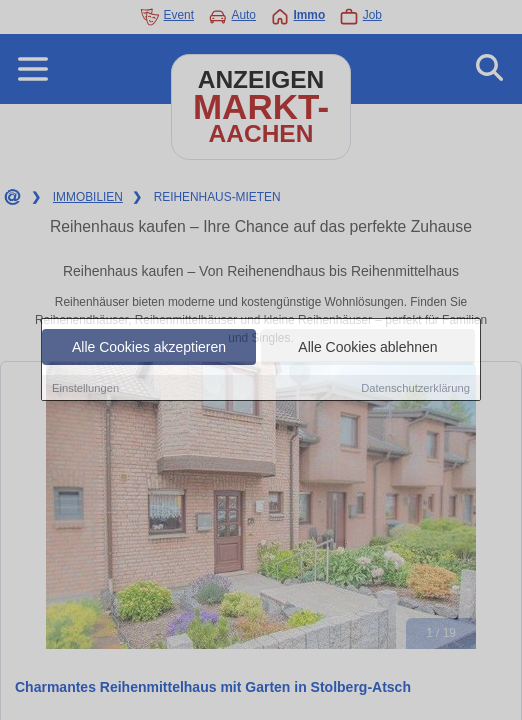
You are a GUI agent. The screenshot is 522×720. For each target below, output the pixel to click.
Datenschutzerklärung (415, 388)
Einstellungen (85, 388)
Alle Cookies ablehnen (367, 347)
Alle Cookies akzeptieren (149, 347)
